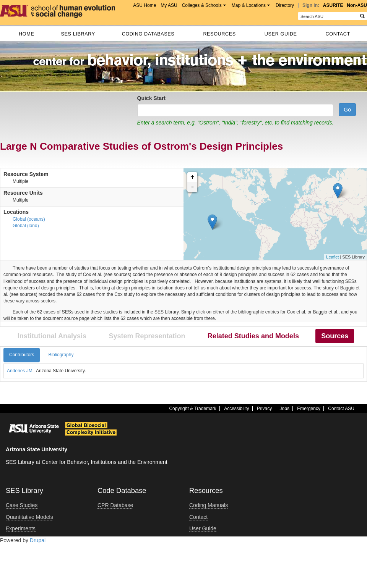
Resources (219, 34)
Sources (335, 336)
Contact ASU (341, 409)
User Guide (281, 34)
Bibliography (61, 355)
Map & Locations (249, 5)
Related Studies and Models (253, 336)
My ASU (169, 5)
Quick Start (152, 98)
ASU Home (145, 5)
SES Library (78, 34)
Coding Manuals (209, 505)
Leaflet (332, 257)
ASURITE (333, 5)
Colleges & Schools (202, 5)
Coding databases (148, 34)
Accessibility (236, 409)
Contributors (22, 355)
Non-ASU (357, 5)
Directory (285, 5)
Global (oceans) (29, 219)
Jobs (285, 409)
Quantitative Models (29, 517)
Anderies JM (20, 371)
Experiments (21, 528)
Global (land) (26, 226)
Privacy (264, 409)
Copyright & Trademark (192, 409)
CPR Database (115, 505)
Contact (338, 34)
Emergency (309, 409)
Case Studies (22, 505)
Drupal (38, 540)
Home (26, 34)
